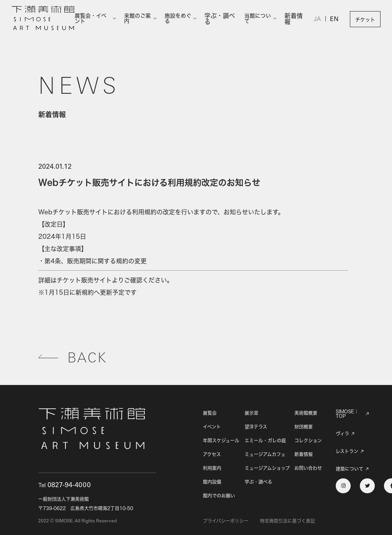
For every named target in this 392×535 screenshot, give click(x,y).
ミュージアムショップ (267, 468)
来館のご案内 (140, 19)
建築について (347, 470)
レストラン (347, 452)
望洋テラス (256, 427)
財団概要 (304, 427)
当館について (260, 19)
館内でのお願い (219, 496)
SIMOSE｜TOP (347, 414)
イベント (212, 427)
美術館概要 (306, 413)
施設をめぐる (182, 19)
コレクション (308, 441)
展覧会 (210, 413)
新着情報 (296, 19)
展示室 (252, 413)
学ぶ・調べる (223, 19)
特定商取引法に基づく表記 (287, 521)
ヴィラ (342, 434)
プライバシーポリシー (226, 521)
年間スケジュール (221, 441)
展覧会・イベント (95, 19)
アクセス (212, 454)
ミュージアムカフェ (265, 454)
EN (335, 20)
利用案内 (212, 468)
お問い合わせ (308, 468)
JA (318, 20)
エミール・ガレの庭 (265, 441)
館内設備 (212, 482)
